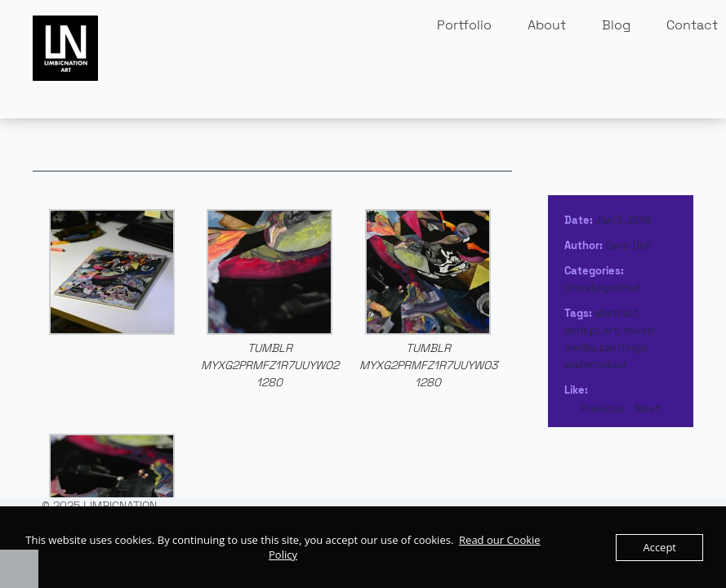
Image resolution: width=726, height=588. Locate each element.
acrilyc (581, 330)
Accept (659, 547)
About (547, 25)
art (611, 330)
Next (648, 409)
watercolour (596, 365)
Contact (692, 25)
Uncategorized (602, 288)
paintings (623, 347)
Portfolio (464, 25)
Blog (616, 25)
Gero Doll (628, 245)
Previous (603, 409)
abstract (617, 313)
